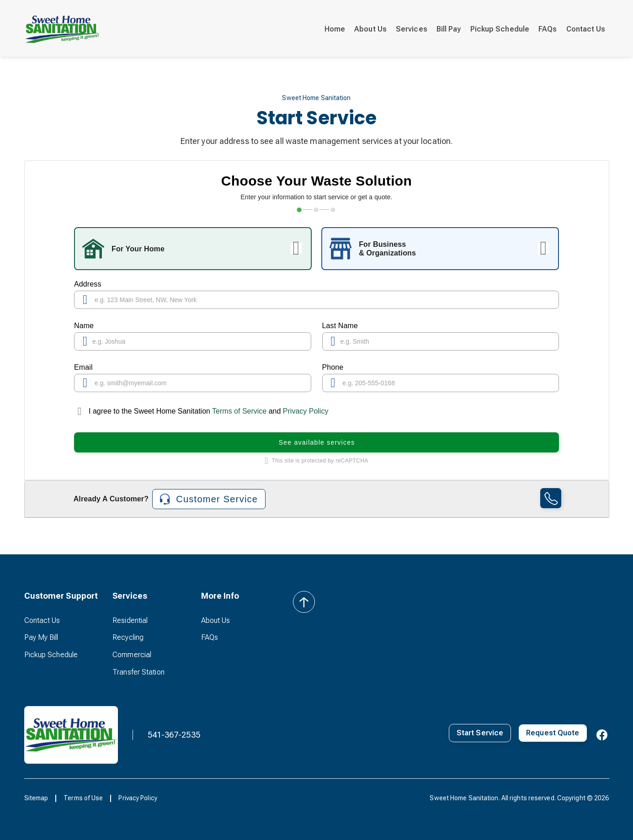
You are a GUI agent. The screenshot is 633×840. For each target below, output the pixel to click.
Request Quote (553, 733)
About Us (370, 29)
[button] (61, 596)
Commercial (132, 655)
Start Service (480, 733)
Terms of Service (239, 411)
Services (412, 29)
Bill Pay (449, 29)
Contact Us (586, 29)
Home (335, 29)
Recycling (128, 637)
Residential (130, 620)
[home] (63, 29)
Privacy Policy (306, 411)
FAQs (548, 29)
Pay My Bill (41, 637)
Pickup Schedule (500, 29)
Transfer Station (138, 672)
